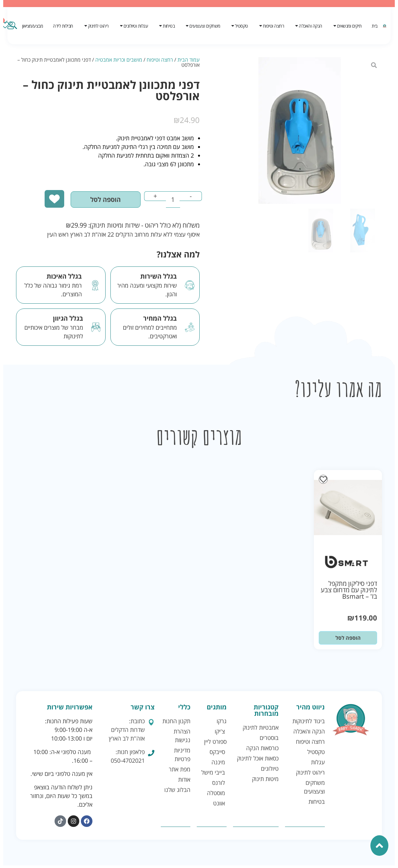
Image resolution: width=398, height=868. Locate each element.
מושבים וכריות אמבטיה (119, 60)
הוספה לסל (94, 201)
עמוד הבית (189, 60)
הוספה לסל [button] (348, 641)
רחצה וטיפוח (160, 60)
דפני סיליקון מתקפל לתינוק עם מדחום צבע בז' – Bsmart (349, 593)
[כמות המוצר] (169, 202)
